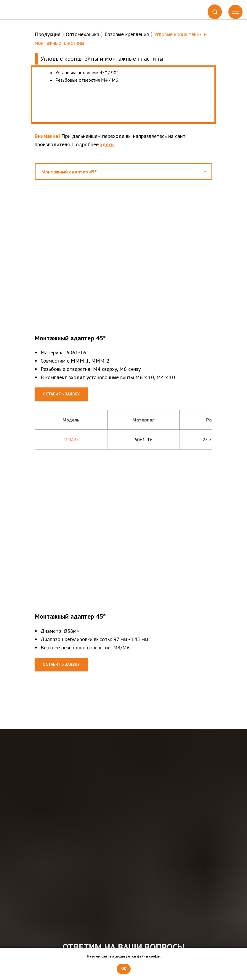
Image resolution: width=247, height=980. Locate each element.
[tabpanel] (123, 291)
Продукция (48, 34)
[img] (31, 10)
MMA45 (71, 440)
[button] (215, 12)
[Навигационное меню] (235, 12)
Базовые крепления (127, 34)
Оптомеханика (82, 34)
